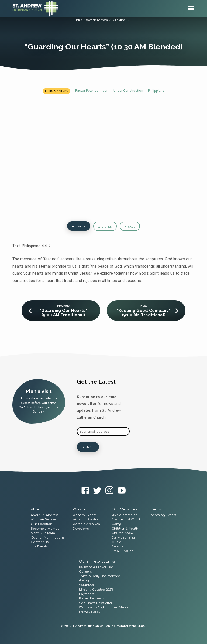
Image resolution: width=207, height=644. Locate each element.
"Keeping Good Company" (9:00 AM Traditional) (144, 313)
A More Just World (126, 519)
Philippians (156, 91)
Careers (85, 571)
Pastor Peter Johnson (92, 91)
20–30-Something (125, 514)
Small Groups (122, 551)
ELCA (141, 626)
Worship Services (97, 20)
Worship (80, 509)
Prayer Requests (92, 598)
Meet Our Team (43, 532)
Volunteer (87, 585)
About (36, 509)
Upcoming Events (162, 514)
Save (130, 227)
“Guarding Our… (122, 20)
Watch (79, 227)
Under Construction (128, 91)
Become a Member (46, 528)
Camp (116, 524)
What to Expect (85, 514)
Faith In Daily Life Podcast (99, 575)
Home (78, 20)
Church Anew (122, 532)
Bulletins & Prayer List (96, 566)
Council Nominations (48, 537)
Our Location (42, 524)
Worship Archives (86, 524)
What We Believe (43, 519)
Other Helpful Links (97, 561)
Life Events (39, 546)
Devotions (81, 528)
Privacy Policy (90, 611)
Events (155, 509)
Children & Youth (125, 528)
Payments (87, 593)
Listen (105, 227)
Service (117, 546)
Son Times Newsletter (96, 603)
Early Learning (123, 537)
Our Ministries (125, 509)
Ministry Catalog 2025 (96, 589)
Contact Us (40, 542)
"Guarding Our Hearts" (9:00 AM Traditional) (63, 313)
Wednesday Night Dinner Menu (103, 607)
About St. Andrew (44, 514)
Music (116, 542)
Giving (84, 580)
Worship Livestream (88, 519)
